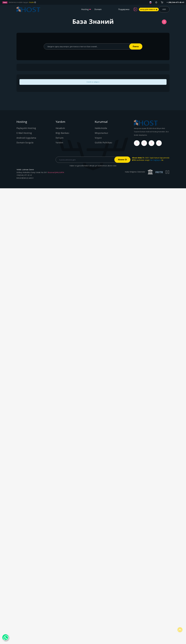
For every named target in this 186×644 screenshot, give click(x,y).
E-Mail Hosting (24, 133)
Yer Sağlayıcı (156, 160)
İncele (32, 2)
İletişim (60, 138)
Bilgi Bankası (62, 133)
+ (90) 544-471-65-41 (175, 2)
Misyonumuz (101, 133)
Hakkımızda (101, 128)
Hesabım (60, 128)
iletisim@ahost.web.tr (25, 178)
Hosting (85, 9)
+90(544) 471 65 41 (24, 175)
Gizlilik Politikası (103, 143)
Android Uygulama (26, 138)
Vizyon (98, 138)
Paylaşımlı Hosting (26, 128)
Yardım (59, 143)
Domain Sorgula (25, 143)
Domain (98, 9)
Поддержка (124, 9)
